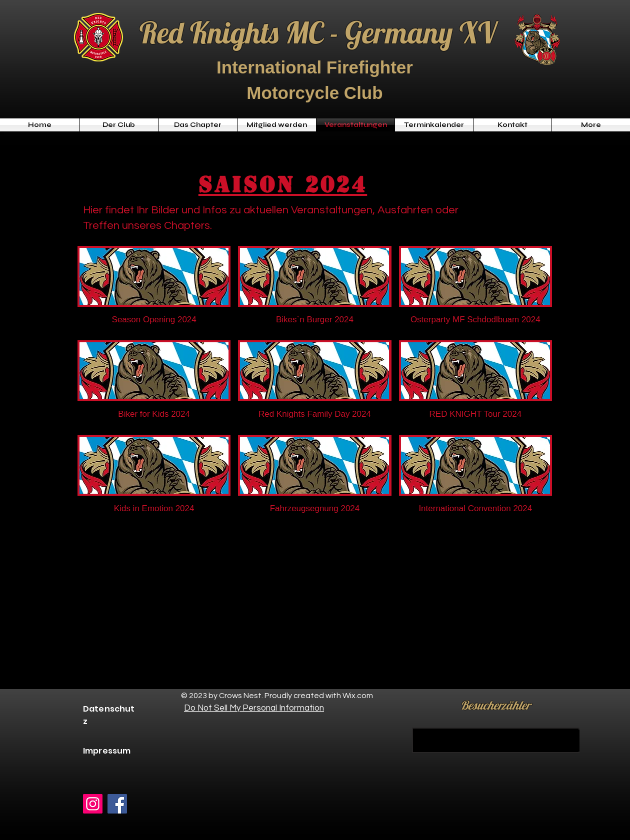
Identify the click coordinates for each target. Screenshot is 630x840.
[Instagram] (93, 804)
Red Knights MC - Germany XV (318, 32)
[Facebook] (117, 804)
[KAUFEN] (496, 740)
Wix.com (358, 696)
